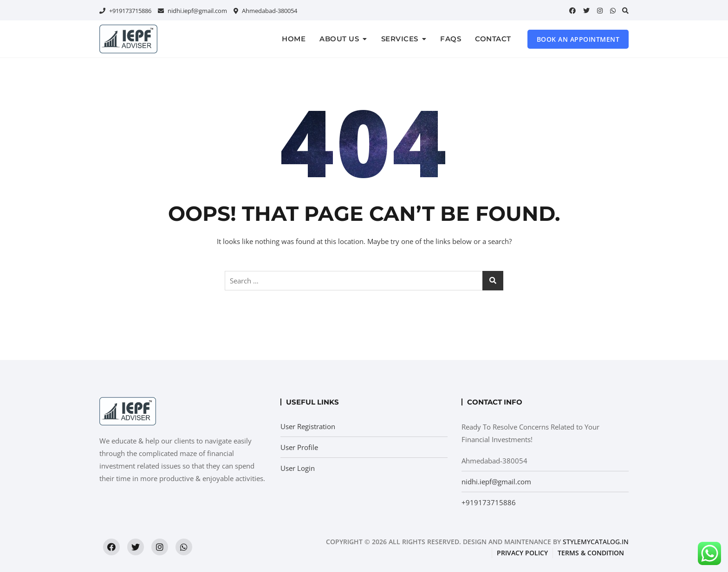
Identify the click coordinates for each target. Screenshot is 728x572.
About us (339, 39)
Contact (493, 39)
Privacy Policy (522, 553)
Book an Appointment (578, 39)
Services (400, 39)
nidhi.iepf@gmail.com (192, 11)
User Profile (299, 447)
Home (294, 39)
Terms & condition (591, 553)
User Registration (308, 426)
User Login (298, 468)
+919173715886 (125, 11)
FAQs (451, 39)
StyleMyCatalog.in (596, 542)
